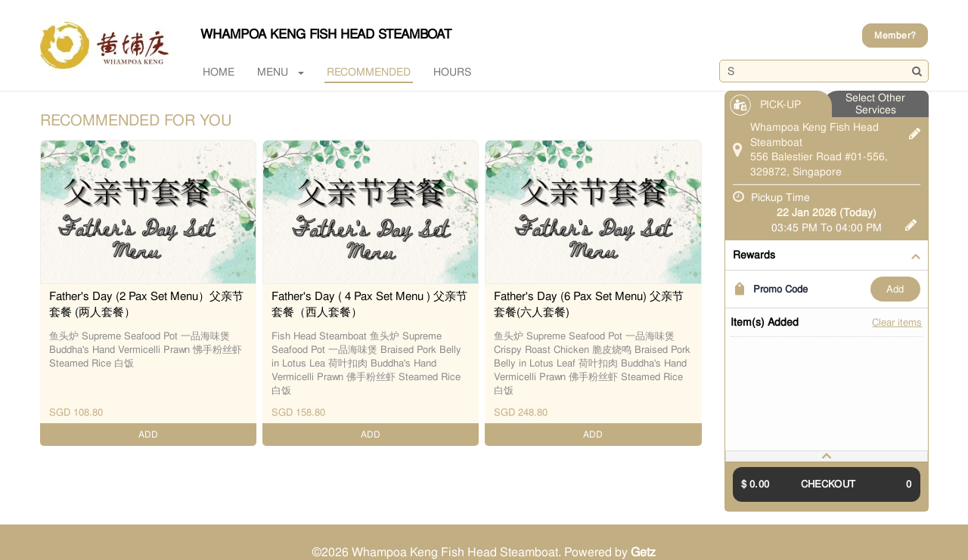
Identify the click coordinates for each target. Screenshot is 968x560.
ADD (895, 289)
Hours (452, 72)
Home (219, 72)
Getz (643, 552)
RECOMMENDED (369, 72)
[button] (827, 456)
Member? (895, 36)
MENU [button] (281, 72)
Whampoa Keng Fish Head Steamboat (326, 34)
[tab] (827, 456)
